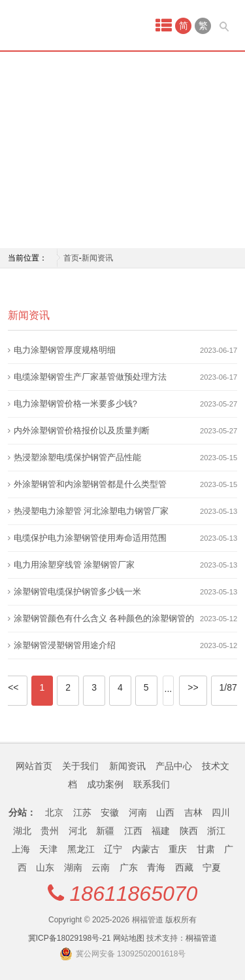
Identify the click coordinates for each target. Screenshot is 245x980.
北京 (54, 812)
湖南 (73, 867)
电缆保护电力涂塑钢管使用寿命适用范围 (90, 538)
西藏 (184, 867)
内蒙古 (146, 849)
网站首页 (34, 766)
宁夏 (212, 867)
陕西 (189, 831)
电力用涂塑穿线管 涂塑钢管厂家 (74, 565)
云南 (101, 867)
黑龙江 (81, 849)
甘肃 (206, 849)
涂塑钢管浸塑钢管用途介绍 (65, 645)
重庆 (178, 849)
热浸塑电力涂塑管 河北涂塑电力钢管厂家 (91, 511)
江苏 (82, 812)
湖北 (22, 831)
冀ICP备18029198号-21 (70, 938)
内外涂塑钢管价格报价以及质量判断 (82, 430)
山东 (45, 867)
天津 (48, 849)
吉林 (193, 812)
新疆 (105, 831)
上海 (21, 849)
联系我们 (152, 784)
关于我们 (80, 766)
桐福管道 (201, 938)
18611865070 (134, 894)
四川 (221, 812)
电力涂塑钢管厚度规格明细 (65, 350)
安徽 (110, 812)
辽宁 (113, 849)
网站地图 (129, 938)
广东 (129, 867)
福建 (161, 831)
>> (193, 687)
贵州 (50, 831)
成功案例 (105, 784)
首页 (71, 258)
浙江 (216, 831)
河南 (138, 812)
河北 (78, 831)
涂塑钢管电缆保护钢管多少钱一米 (77, 591)
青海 (156, 867)
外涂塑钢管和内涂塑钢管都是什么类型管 (90, 484)
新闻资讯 (97, 258)
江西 (133, 831)
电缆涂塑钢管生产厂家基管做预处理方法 (90, 377)
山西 (165, 812)
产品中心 (174, 766)
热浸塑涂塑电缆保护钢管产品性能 (77, 457)
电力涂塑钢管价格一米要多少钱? (75, 404)
